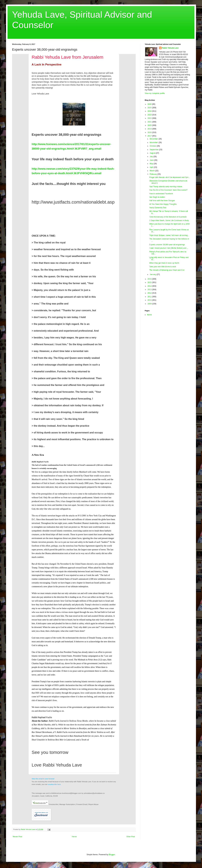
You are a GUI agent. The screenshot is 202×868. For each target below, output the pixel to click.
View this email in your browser (43, 779)
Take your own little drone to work (163, 267)
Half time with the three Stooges (162, 201)
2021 (150, 122)
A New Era (38, 455)
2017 (150, 136)
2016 (150, 279)
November (154, 143)
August (153, 153)
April (152, 167)
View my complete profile (155, 93)
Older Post (131, 837)
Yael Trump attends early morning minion (166, 187)
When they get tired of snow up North (164, 263)
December (154, 139)
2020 (150, 125)
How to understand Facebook (161, 194)
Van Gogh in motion (157, 197)
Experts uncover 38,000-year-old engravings (167, 245)
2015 (150, 282)
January (153, 274)
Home (74, 837)
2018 (150, 132)
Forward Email (82, 804)
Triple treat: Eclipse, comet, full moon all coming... (169, 235)
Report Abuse (93, 804)
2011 (150, 297)
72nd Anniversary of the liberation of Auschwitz (168, 217)
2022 (150, 118)
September (154, 150)
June (152, 160)
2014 (150, 286)
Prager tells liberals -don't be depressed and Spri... (170, 177)
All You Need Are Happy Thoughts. (163, 204)
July (152, 157)
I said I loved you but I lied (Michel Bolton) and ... (169, 248)
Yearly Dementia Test (158, 208)
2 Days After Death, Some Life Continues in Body (169, 220)
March (152, 171)
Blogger (112, 855)
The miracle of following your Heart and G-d (167, 270)
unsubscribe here (54, 784)
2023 (150, 115)
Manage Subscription (67, 804)
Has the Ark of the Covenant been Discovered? (168, 190)
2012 (150, 293)
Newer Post (17, 837)
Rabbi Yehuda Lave (170, 48)
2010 (150, 300)
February (154, 174)
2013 (150, 290)
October (153, 146)
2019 (150, 129)
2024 (150, 111)
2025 (150, 108)
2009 (150, 304)
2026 (150, 104)
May (152, 164)
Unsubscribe (53, 804)
